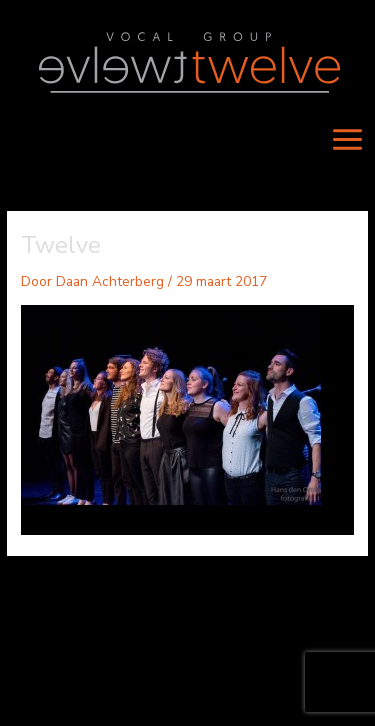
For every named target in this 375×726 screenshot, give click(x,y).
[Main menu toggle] (348, 139)
